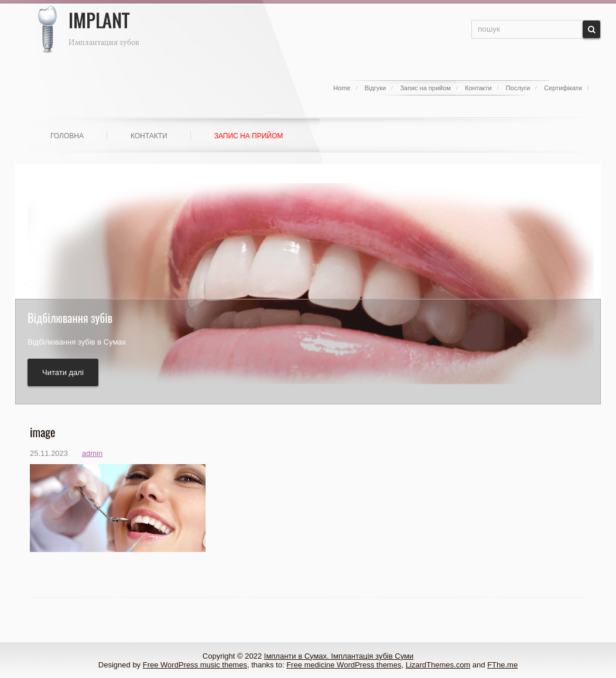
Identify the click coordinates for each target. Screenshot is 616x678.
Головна (67, 136)
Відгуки (376, 88)
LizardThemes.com (438, 665)
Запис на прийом (425, 88)
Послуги (518, 88)
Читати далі (63, 372)
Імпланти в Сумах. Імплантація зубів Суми (339, 656)
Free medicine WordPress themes (344, 665)
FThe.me (502, 665)
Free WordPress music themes (195, 665)
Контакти (478, 88)
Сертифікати (563, 88)
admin (92, 453)
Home (342, 88)
